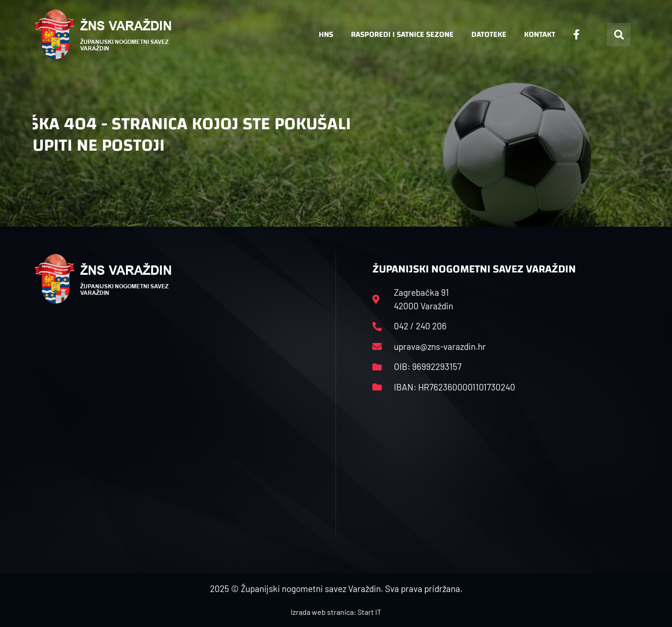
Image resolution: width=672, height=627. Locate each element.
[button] (619, 35)
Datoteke (489, 34)
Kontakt (540, 34)
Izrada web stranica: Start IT (336, 612)
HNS (326, 34)
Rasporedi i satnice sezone (402, 34)
